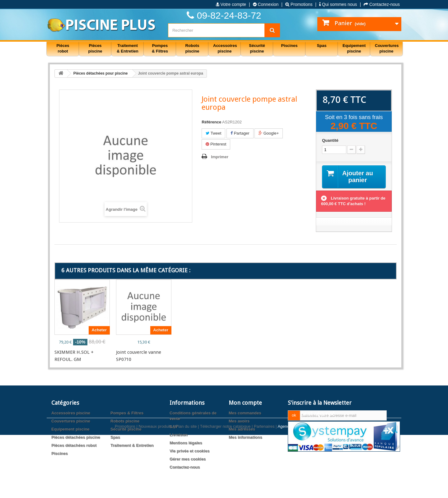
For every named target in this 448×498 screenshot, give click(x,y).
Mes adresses (242, 429)
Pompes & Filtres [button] (160, 48)
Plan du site (186, 489)
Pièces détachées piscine (76, 437)
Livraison (179, 435)
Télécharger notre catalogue (225, 489)
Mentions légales (186, 443)
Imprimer (220, 157)
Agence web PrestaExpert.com (305, 489)
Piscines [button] (289, 46)
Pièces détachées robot (74, 445)
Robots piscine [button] (192, 48)
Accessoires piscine (71, 413)
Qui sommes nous (338, 4)
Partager (240, 133)
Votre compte (231, 4)
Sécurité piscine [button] (257, 48)
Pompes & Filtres (127, 413)
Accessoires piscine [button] (225, 48)
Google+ (269, 133)
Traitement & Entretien (132, 445)
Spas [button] (322, 46)
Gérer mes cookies (188, 459)
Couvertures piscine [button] (387, 48)
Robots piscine (125, 421)
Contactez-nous (382, 4)
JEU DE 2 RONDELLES (200, 352)
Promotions (299, 4)
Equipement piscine (70, 429)
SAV (174, 427)
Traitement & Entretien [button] (127, 48)
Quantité (330, 140)
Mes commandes (245, 413)
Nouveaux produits (155, 489)
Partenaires (264, 489)
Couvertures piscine (71, 421)
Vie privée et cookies (189, 451)
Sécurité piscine (126, 429)
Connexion (266, 4)
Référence (211, 122)
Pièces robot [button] (63, 48)
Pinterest (216, 144)
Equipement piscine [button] (354, 48)
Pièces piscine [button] (95, 48)
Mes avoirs (239, 421)
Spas (115, 437)
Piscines (60, 453)
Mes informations (245, 437)
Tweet (213, 133)
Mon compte (245, 403)
